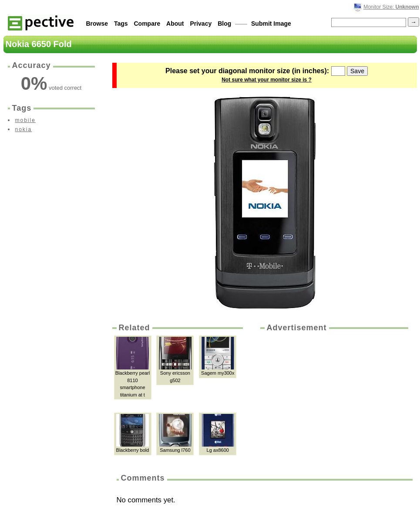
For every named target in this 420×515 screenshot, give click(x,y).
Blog (224, 24)
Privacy (201, 24)
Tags (121, 24)
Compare (147, 24)
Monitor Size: (391, 7)
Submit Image (271, 24)
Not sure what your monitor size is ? (267, 80)
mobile (25, 120)
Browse (97, 24)
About (175, 24)
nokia (24, 129)
